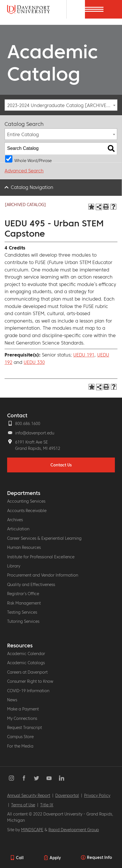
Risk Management (24, 603)
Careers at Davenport (27, 672)
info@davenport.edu (35, 433)
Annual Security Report (29, 796)
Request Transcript (25, 728)
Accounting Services (26, 501)
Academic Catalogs (26, 663)
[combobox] (61, 105)
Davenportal (67, 796)
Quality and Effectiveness (31, 585)
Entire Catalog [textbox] (23, 134)
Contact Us (61, 465)
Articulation (18, 529)
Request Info (99, 857)
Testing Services (22, 612)
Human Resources (24, 547)
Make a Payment (23, 709)
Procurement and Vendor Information (43, 575)
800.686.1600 (28, 424)
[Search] (76, 9)
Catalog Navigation (32, 187)
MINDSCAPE (32, 830)
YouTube (49, 778)
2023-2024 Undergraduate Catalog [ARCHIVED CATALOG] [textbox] (62, 105)
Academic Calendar (26, 654)
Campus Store (20, 737)
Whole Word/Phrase (33, 160)
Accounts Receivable (27, 511)
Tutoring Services (23, 621)
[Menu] (113, 9)
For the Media (20, 746)
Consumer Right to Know (30, 681)
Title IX (47, 805)
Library (14, 566)
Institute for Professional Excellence (41, 557)
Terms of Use (23, 805)
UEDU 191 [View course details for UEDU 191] (84, 355)
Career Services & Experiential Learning (44, 538)
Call (20, 858)
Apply (55, 858)
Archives (15, 520)
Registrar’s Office (23, 594)
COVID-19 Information (28, 691)
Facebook (24, 778)
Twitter (36, 778)
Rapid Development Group (74, 830)
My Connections (22, 718)
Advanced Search (24, 171)
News (12, 700)
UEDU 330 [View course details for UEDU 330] (34, 362)
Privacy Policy (97, 796)
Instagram (11, 778)
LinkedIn (62, 778)
